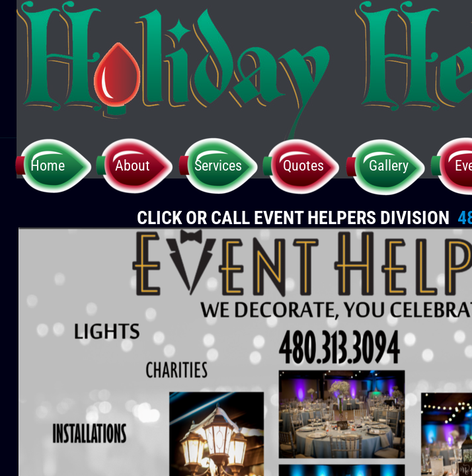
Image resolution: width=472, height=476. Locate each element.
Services (218, 166)
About (133, 166)
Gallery (389, 166)
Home (48, 166)
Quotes (303, 166)
